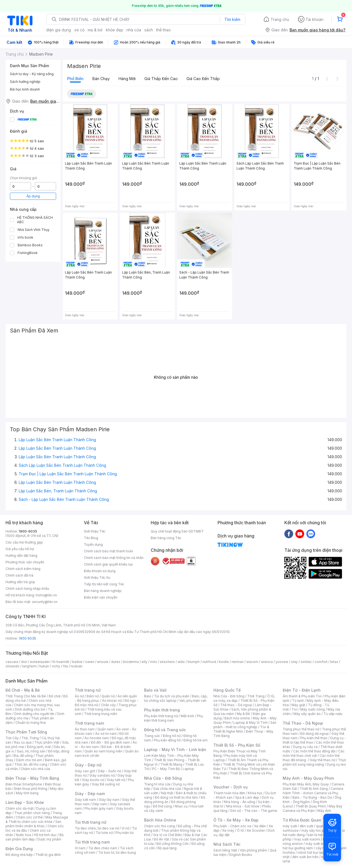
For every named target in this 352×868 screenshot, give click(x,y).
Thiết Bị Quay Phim (311, 806)
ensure (103, 662)
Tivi (295, 709)
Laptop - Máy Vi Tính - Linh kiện (175, 750)
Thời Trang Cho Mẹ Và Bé (26, 696)
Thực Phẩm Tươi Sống (26, 732)
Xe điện (260, 826)
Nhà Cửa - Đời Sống (163, 778)
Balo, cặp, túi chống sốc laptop (176, 698)
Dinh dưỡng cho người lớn (34, 714)
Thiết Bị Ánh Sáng (314, 789)
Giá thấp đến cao (161, 79)
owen (90, 662)
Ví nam (80, 848)
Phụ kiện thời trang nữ (161, 716)
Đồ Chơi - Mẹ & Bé (23, 690)
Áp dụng (33, 196)
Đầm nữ (93, 696)
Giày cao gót (85, 771)
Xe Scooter (256, 830)
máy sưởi (290, 826)
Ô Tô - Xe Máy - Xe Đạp (236, 820)
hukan (44, 666)
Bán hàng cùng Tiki (166, 538)
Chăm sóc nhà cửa (35, 769)
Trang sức (152, 736)
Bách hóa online (237, 718)
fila (65, 666)
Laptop (188, 769)
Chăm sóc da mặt (20, 808)
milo (154, 662)
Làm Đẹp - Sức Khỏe (25, 802)
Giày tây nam (109, 800)
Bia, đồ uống (23, 756)
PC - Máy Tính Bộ (166, 769)
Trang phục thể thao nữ (301, 729)
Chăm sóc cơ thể (29, 817)
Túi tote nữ (104, 833)
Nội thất (167, 793)
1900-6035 (28, 531)
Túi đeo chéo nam (103, 848)
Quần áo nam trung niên (103, 751)
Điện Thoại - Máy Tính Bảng (32, 778)
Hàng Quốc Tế (227, 690)
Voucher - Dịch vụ (230, 787)
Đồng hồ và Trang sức (165, 730)
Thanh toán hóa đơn (229, 793)
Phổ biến (75, 79)
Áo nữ (79, 696)
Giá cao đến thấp (203, 79)
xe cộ (79, 30)
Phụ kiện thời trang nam (174, 718)
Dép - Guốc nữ (109, 771)
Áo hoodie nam (97, 738)
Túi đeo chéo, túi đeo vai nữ (97, 828)
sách (149, 30)
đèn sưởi (306, 826)
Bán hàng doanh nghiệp (103, 591)
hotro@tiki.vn (46, 595)
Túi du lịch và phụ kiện (172, 696)
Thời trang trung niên (101, 714)
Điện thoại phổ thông (31, 789)
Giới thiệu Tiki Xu (97, 578)
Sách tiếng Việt (225, 850)
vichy (56, 666)
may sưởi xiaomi (307, 839)
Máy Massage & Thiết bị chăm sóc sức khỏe (37, 819)
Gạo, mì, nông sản (31, 751)
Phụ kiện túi (125, 833)
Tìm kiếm (232, 19)
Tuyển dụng (93, 544)
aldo (181, 662)
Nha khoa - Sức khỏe (243, 806)
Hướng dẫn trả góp (20, 582)
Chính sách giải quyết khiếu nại (108, 564)
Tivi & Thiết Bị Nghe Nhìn (241, 729)
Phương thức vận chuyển (25, 562)
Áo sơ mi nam (106, 734)
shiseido (13, 666)
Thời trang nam (89, 723)
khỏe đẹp (115, 30)
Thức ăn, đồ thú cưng (31, 764)
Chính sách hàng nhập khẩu (27, 589)
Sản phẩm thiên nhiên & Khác (33, 824)
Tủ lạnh (298, 701)
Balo (148, 696)
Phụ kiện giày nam (99, 808)
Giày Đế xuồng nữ (106, 784)
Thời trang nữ (88, 690)
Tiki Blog (91, 538)
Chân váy (108, 705)
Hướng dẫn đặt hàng (21, 556)
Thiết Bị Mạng (171, 764)
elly (145, 662)
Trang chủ (280, 19)
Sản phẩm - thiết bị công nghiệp (245, 725)
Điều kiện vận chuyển (101, 597)
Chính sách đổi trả (20, 575)
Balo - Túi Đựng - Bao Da (312, 797)
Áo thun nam (85, 729)
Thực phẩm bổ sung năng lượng (314, 762)
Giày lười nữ (116, 780)
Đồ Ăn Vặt (161, 839)
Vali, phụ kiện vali (193, 701)
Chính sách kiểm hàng (23, 569)
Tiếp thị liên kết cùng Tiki (104, 584)
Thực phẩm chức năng (32, 813)
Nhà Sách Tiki (227, 844)
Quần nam (105, 729)
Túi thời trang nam (92, 842)
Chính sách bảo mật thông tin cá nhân (114, 558)
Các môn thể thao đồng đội (314, 751)
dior (24, 662)
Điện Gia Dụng (19, 849)
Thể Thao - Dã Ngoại (303, 723)
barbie (77, 662)
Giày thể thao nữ (322, 760)
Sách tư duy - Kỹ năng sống (32, 74)
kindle (224, 662)
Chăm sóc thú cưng (159, 826)
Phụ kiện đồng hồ (167, 740)
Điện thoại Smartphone (24, 784)
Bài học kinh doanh (25, 89)
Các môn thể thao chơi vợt (314, 753)
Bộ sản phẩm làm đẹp (35, 837)
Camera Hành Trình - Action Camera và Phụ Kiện (313, 793)
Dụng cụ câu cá (305, 747)
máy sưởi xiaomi (318, 844)
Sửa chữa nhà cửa (167, 789)
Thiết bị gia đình (48, 855)
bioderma (131, 662)
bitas (334, 662)
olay (294, 662)
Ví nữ (125, 828)
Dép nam (100, 804)
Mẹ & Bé (243, 714)
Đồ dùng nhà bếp (19, 855)
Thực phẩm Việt (47, 742)
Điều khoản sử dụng (100, 571)
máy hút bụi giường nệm (312, 846)
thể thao (163, 30)
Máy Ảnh (324, 811)
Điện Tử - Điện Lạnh (302, 690)
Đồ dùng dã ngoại (314, 734)
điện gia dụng (59, 30)
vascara (12, 662)
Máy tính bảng (27, 793)
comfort (321, 662)
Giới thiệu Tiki (95, 531)
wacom (252, 662)
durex (116, 662)
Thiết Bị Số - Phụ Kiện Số (237, 745)
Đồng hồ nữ (172, 736)
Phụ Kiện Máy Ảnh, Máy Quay (306, 784)
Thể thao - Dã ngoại (236, 705)
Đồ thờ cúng (162, 806)
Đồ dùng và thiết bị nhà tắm (176, 797)
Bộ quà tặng (167, 848)
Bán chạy (101, 79)
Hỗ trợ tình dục (45, 835)
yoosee (282, 662)
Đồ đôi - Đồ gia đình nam (110, 742)
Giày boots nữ (93, 780)
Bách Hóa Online (160, 820)
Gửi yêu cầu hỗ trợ (20, 549)
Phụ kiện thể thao (314, 738)
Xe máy (228, 830)
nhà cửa (134, 30)
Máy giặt (298, 705)
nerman (238, 662)
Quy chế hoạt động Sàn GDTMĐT (177, 531)
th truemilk (61, 662)
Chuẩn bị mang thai (31, 723)
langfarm (29, 666)
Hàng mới (127, 79)
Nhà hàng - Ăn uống (240, 802)
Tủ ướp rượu (333, 714)
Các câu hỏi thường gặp (24, 542)
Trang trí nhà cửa (157, 784)
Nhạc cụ (181, 806)
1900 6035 (27, 638)
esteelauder (40, 662)
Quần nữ (108, 696)
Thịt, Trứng (30, 738)
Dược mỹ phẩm (49, 839)
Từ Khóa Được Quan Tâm (307, 820)
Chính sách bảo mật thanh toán (108, 551)
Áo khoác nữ (112, 701)
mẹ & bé (95, 30)
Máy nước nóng (313, 709)
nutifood (209, 662)
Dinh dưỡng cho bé (30, 709)
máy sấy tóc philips (317, 830)
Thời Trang (256, 696)
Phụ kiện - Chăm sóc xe (232, 826)
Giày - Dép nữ (88, 765)
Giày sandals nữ (102, 775)
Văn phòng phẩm (253, 850)
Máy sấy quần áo (307, 714)
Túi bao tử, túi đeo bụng (117, 852)
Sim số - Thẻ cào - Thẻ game (254, 811)
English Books (241, 855)
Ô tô (240, 830)
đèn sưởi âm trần (305, 857)
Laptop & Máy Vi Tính (251, 723)
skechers (167, 662)
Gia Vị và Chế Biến (167, 835)
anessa (267, 662)
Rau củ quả (23, 742)
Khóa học (255, 793)
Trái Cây (12, 738)
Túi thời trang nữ (91, 822)
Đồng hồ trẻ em (196, 740)
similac (306, 662)
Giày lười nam (85, 800)
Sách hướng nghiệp (25, 82)
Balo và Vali (155, 690)
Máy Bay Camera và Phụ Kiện (313, 808)
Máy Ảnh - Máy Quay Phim (308, 778)
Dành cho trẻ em (29, 760)
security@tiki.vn (45, 602)
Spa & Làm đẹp (247, 797)
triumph (194, 662)
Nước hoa (24, 835)
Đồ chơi (55, 696)
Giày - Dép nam (90, 794)
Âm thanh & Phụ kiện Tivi (302, 696)
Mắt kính (187, 716)
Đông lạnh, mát (39, 747)
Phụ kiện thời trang (162, 710)
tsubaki (77, 666)
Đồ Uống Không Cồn (173, 844)
